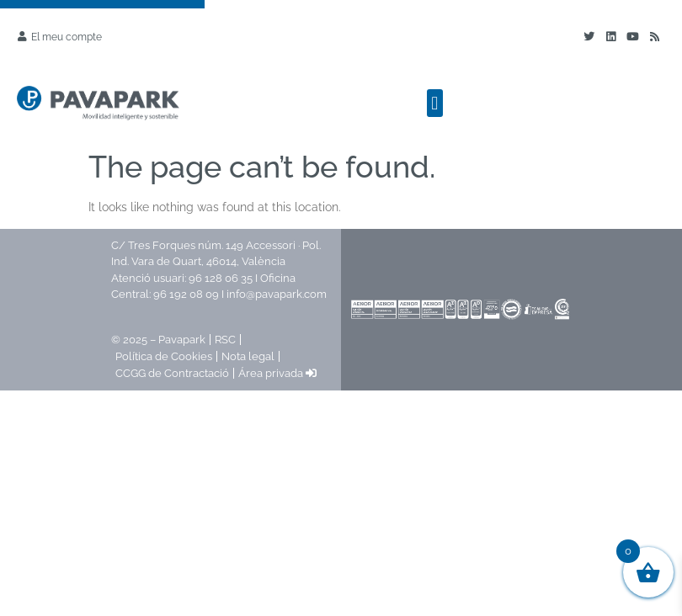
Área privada (277, 373)
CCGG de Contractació (172, 373)
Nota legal (248, 356)
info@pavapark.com (277, 294)
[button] (435, 103)
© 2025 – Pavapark (158, 340)
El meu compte (67, 37)
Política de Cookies (164, 356)
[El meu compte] (22, 36)
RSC (225, 340)
